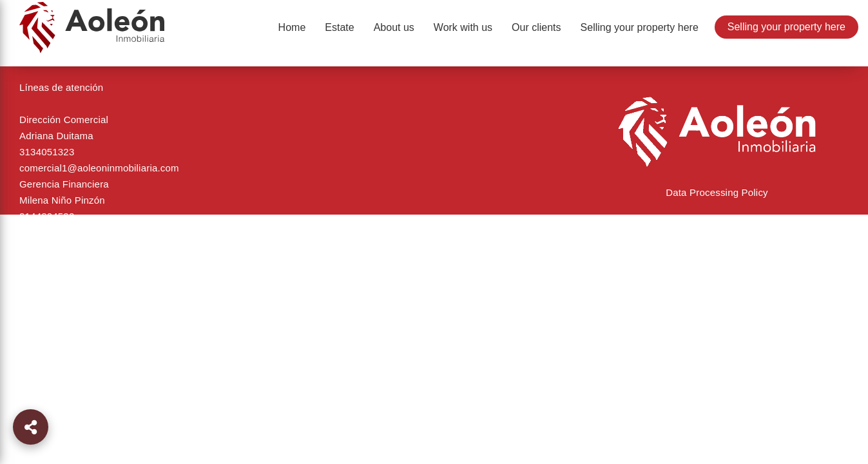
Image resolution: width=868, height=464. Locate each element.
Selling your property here (786, 27)
